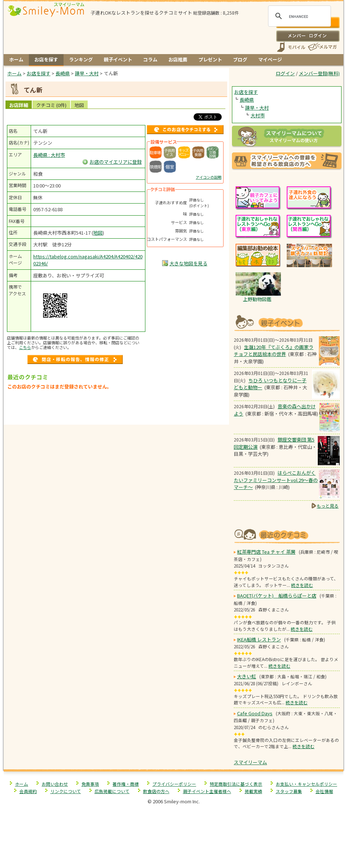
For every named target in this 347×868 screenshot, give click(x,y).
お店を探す (46, 59)
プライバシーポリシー (174, 784)
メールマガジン (322, 47)
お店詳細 (19, 105)
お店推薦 (178, 59)
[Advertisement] (117, 409)
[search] (298, 16)
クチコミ (51, 105)
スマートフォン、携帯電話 (291, 47)
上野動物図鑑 (257, 299)
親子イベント (118, 59)
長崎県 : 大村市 (49, 155)
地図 (79, 105)
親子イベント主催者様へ (207, 791)
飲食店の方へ (156, 791)
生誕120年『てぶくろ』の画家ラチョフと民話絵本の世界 (274, 351)
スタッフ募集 (289, 791)
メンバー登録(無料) (319, 73)
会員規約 (28, 791)
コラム (150, 59)
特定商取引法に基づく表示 (236, 784)
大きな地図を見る (188, 263)
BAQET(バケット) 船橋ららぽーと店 (277, 596)
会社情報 (324, 791)
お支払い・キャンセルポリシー (306, 784)
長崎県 (247, 100)
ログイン (308, 36)
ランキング (81, 59)
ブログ (240, 59)
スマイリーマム (250, 762)
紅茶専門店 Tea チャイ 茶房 (266, 552)
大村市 (258, 115)
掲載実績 (253, 791)
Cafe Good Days (255, 713)
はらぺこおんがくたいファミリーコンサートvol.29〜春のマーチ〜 (276, 480)
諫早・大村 (257, 108)
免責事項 (90, 784)
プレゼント (210, 59)
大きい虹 (247, 676)
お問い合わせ (55, 784)
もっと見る (328, 506)
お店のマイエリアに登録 (116, 162)
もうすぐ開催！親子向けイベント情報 (287, 322)
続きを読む (302, 585)
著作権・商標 (126, 784)
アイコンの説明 (209, 177)
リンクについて (66, 791)
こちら (25, 347)
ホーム (16, 59)
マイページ (270, 59)
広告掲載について (112, 791)
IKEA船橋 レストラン (259, 639)
